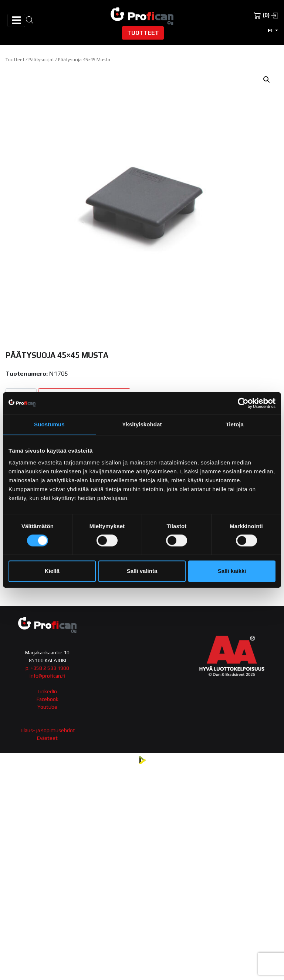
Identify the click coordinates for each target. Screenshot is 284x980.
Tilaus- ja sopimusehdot (47, 730)
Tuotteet (143, 33)
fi (271, 30)
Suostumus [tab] (49, 424)
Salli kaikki (232, 571)
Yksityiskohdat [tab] (142, 424)
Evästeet (47, 738)
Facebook (48, 699)
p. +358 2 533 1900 (47, 668)
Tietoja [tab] (235, 424)
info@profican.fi (48, 676)
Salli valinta (142, 571)
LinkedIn (47, 691)
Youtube (47, 707)
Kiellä (52, 571)
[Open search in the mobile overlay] (30, 19)
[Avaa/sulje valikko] (16, 20)
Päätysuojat (41, 59)
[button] (267, 80)
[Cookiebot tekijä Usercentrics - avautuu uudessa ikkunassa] (243, 403)
